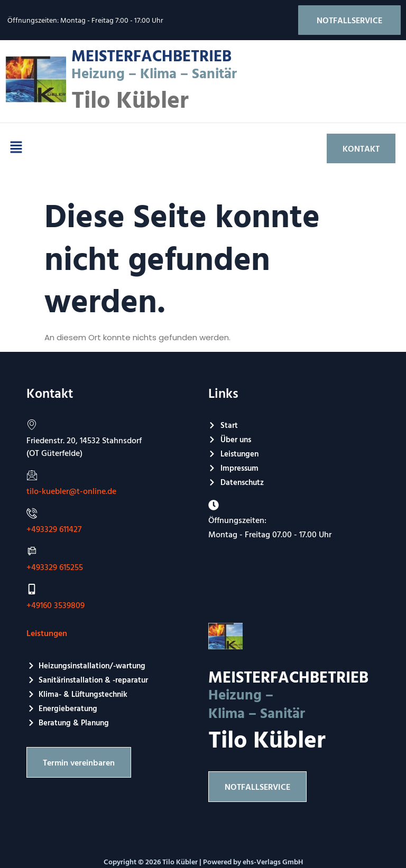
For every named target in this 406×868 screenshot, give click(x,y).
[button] (16, 148)
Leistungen (47, 633)
